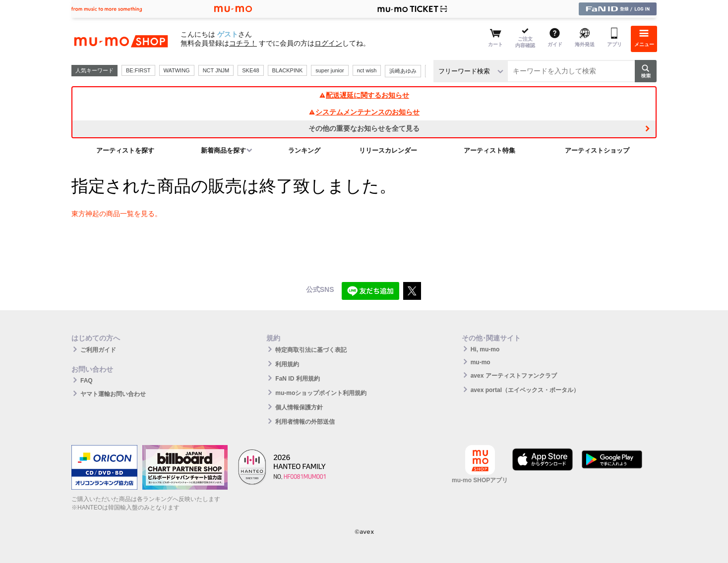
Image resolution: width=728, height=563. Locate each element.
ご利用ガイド (98, 350)
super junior (330, 70)
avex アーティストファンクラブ (514, 376)
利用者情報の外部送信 (305, 422)
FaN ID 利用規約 (297, 379)
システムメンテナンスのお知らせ (364, 112)
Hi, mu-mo (485, 349)
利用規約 (287, 364)
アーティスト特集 (489, 150)
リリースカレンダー (388, 150)
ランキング (304, 150)
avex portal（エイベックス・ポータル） (525, 390)
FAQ (87, 381)
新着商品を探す (223, 150)
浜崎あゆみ (403, 71)
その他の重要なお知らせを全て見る (364, 128)
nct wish (367, 70)
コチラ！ (243, 43)
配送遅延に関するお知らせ (364, 95)
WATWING (177, 70)
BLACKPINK (288, 70)
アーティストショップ (597, 150)
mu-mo (481, 362)
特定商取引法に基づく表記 (311, 350)
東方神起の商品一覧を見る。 (117, 214)
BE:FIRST (138, 70)
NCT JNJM (216, 70)
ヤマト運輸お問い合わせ (113, 394)
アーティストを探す (125, 150)
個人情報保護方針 (299, 407)
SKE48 (250, 70)
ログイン (328, 43)
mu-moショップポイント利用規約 (321, 393)
